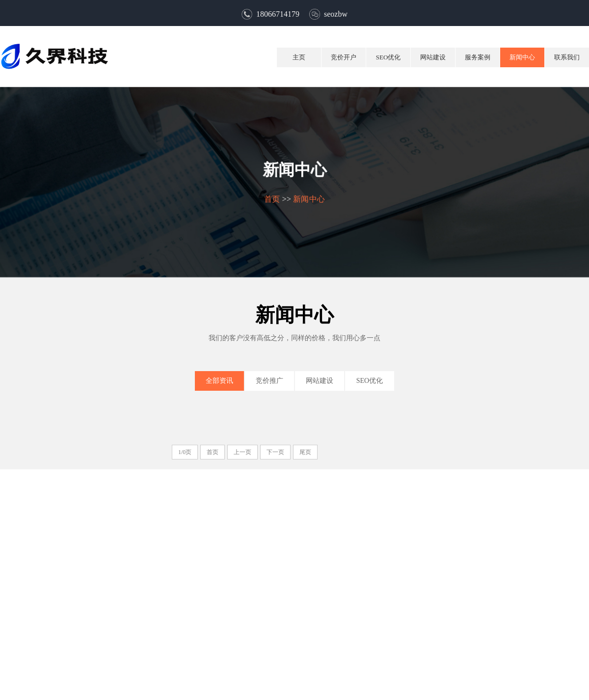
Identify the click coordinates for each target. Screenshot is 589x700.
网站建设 (433, 57)
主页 (299, 57)
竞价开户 (344, 57)
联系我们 (567, 57)
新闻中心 (522, 57)
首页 (272, 199)
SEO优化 (388, 57)
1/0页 (185, 452)
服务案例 (478, 57)
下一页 (275, 452)
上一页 (242, 452)
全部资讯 (219, 381)
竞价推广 (269, 381)
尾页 (305, 452)
